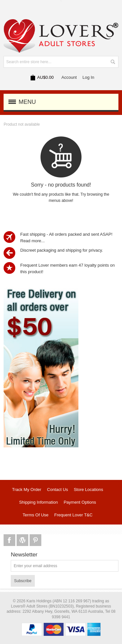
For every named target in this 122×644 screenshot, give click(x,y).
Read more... (32, 241)
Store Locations (88, 490)
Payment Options (80, 502)
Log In (88, 77)
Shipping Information (39, 502)
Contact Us (58, 490)
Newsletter (24, 555)
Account (69, 77)
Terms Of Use (36, 515)
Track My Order (27, 490)
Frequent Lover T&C (74, 515)
